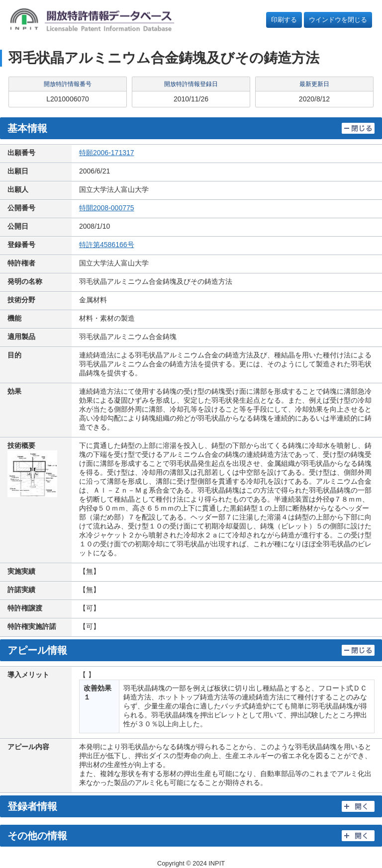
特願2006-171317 (107, 153)
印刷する (284, 20)
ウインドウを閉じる (338, 20)
